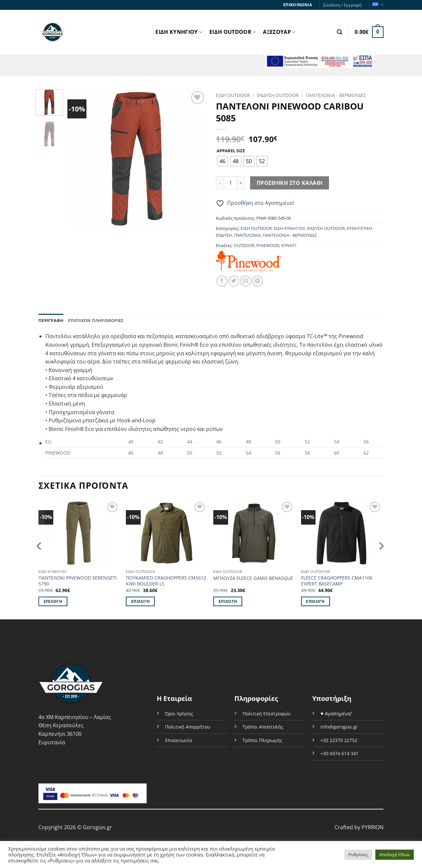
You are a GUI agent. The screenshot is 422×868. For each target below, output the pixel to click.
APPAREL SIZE (231, 151)
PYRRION (373, 827)
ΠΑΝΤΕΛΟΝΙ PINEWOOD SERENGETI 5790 (78, 581)
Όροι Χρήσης (179, 714)
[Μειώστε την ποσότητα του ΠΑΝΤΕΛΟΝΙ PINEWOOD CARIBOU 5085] (220, 183)
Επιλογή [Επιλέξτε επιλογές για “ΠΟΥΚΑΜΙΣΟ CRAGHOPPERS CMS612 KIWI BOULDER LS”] (140, 601)
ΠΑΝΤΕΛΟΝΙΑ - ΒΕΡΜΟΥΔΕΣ (336, 95)
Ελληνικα (378, 5)
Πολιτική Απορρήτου (188, 727)
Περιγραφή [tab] (51, 320)
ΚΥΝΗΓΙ (289, 245)
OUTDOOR (244, 245)
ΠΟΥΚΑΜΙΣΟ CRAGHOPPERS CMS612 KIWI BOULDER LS (166, 581)
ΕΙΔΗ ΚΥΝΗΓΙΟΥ (179, 32)
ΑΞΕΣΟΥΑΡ (279, 32)
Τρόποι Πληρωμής (262, 740)
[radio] (223, 161)
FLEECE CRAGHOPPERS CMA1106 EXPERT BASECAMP (337, 581)
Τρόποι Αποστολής (263, 727)
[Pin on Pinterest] (258, 281)
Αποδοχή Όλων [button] (395, 855)
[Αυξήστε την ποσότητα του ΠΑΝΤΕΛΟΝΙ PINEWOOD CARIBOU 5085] (241, 183)
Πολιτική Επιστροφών (267, 714)
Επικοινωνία (179, 740)
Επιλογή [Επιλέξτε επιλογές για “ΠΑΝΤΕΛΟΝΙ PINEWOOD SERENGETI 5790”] (53, 601)
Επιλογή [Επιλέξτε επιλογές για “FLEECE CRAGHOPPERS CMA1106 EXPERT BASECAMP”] (315, 601)
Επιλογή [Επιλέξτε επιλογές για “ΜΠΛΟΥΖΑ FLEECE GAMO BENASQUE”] (228, 601)
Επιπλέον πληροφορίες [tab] (96, 320)
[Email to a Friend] (246, 281)
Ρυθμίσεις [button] (358, 855)
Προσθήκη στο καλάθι (290, 183)
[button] (340, 32)
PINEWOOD (268, 245)
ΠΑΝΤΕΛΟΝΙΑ (247, 235)
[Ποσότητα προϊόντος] (230, 183)
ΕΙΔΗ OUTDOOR (233, 32)
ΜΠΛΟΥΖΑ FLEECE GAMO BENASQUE (253, 578)
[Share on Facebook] (222, 281)
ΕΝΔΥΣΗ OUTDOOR (278, 95)
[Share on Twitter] (234, 281)
